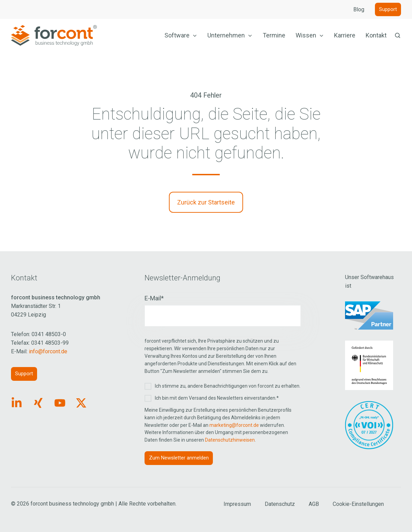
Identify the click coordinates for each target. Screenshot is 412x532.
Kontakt (376, 35)
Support (388, 9)
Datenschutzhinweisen (230, 440)
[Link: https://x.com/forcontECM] (81, 403)
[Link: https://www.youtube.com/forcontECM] (60, 403)
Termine (274, 35)
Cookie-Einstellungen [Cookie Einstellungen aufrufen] (358, 504)
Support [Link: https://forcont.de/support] (24, 374)
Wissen (306, 35)
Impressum (237, 504)
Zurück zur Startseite (206, 202)
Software (177, 35)
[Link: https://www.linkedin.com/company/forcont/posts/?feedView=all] (17, 403)
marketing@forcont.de (234, 425)
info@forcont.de (48, 351)
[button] (398, 35)
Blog (359, 9)
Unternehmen (226, 35)
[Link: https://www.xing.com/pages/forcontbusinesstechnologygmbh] (38, 403)
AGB (314, 504)
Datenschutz (280, 504)
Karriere (345, 35)
